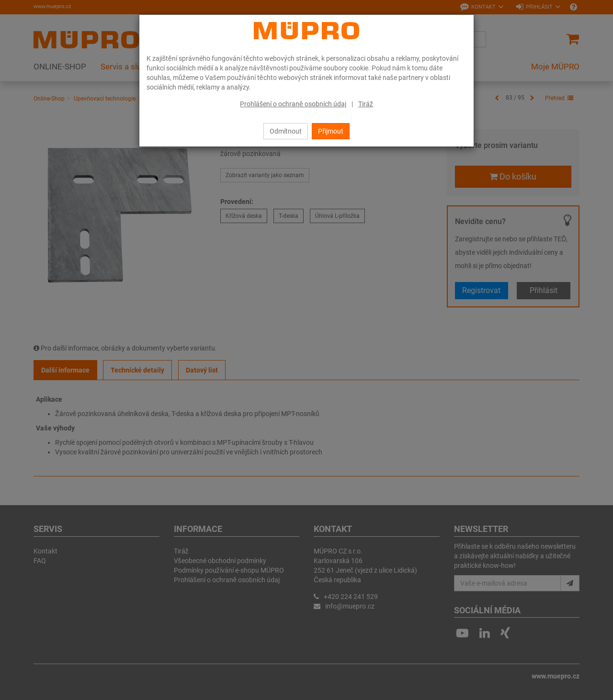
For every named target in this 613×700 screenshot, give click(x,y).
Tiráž (366, 104)
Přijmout (331, 131)
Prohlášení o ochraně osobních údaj (293, 104)
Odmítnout (286, 131)
